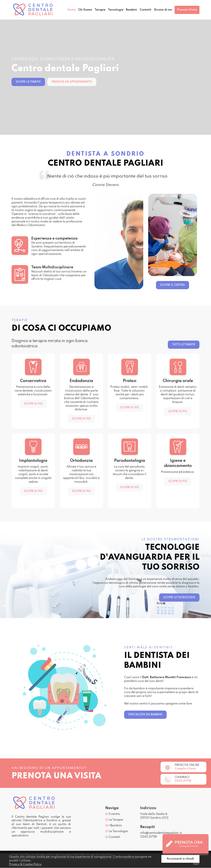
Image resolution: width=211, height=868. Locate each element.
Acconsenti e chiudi (180, 859)
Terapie (96, 10)
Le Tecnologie (117, 832)
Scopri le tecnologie (179, 598)
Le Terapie (114, 820)
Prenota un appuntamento (72, 82)
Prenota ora (184, 844)
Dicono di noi (162, 10)
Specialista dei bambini (145, 715)
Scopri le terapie (28, 82)
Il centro (113, 815)
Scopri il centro (173, 285)
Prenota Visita (187, 10)
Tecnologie (112, 10)
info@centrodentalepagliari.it (161, 833)
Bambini (129, 10)
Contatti (144, 10)
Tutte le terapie (184, 345)
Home (66, 10)
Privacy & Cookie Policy (25, 864)
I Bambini (114, 826)
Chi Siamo (80, 10)
